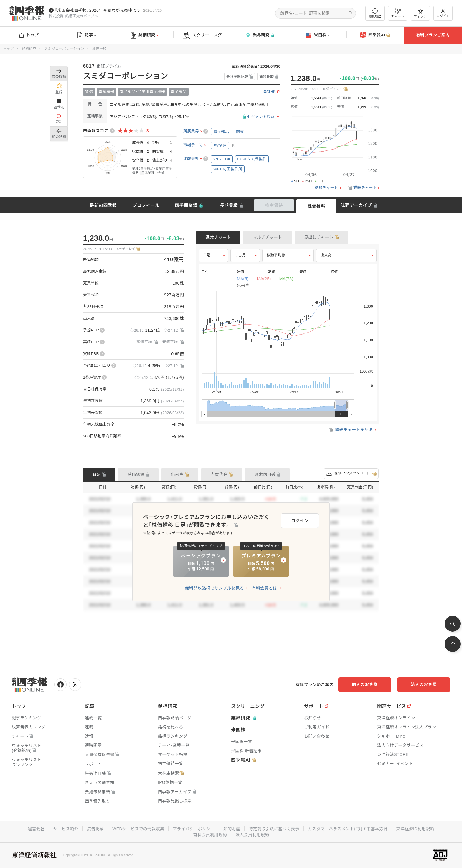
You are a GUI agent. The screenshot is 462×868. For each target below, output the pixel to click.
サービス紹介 (66, 829)
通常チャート (218, 237)
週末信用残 (265, 474)
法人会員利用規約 (252, 835)
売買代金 (219, 474)
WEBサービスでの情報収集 (138, 829)
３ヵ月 (240, 255)
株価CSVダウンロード (351, 474)
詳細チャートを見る (350, 430)
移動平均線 (276, 255)
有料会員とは (264, 588)
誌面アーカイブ (356, 205)
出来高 (326, 255)
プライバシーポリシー (194, 829)
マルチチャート (268, 237)
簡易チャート (326, 188)
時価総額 (136, 474)
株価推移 (316, 206)
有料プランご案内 (433, 35)
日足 (207, 255)
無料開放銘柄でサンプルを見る (214, 588)
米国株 (317, 35)
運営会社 (36, 829)
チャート (398, 13)
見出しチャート (319, 237)
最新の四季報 (103, 205)
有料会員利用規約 (210, 835)
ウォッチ (420, 13)
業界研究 (260, 35)
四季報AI (375, 35)
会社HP (270, 92)
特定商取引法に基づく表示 (274, 829)
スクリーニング (202, 35)
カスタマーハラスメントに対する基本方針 (348, 829)
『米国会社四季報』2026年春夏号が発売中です (98, 10)
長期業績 (229, 205)
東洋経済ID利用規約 (415, 829)
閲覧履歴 (375, 13)
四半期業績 (186, 205)
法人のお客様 (424, 684)
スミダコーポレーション (64, 49)
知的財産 (232, 829)
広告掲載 (95, 829)
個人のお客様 (365, 684)
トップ (29, 35)
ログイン (443, 13)
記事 (87, 35)
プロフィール (146, 205)
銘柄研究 (145, 35)
